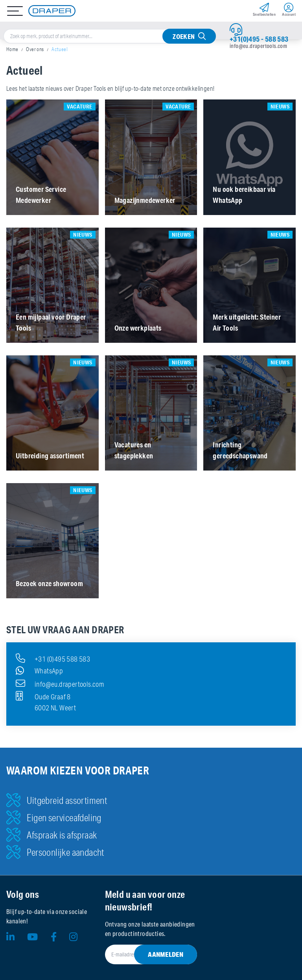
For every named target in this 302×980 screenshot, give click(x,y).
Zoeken (184, 36)
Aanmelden (166, 954)
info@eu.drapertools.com (258, 46)
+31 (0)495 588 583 (53, 658)
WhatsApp (39, 671)
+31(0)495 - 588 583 (259, 39)
